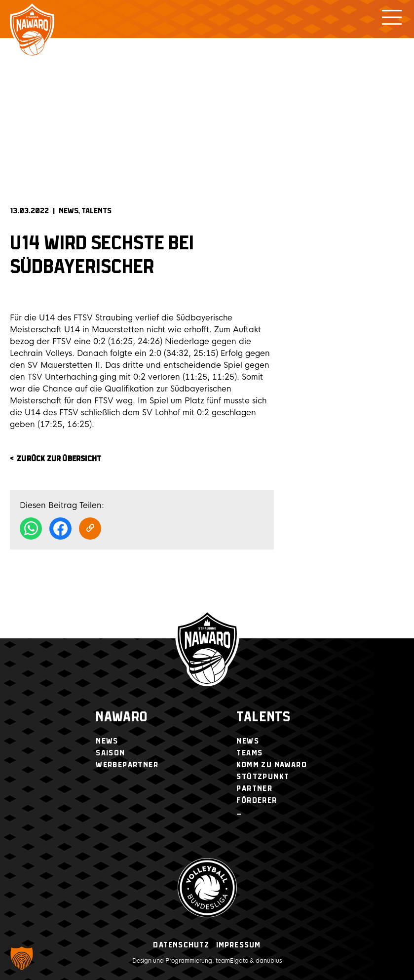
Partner (254, 789)
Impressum (239, 945)
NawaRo (122, 718)
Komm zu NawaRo (272, 765)
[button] (22, 958)
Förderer (257, 801)
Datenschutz (181, 945)
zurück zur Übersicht (59, 459)
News (69, 211)
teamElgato (232, 961)
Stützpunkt (263, 777)
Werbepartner (127, 765)
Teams (249, 753)
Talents (96, 211)
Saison (110, 753)
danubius (269, 961)
